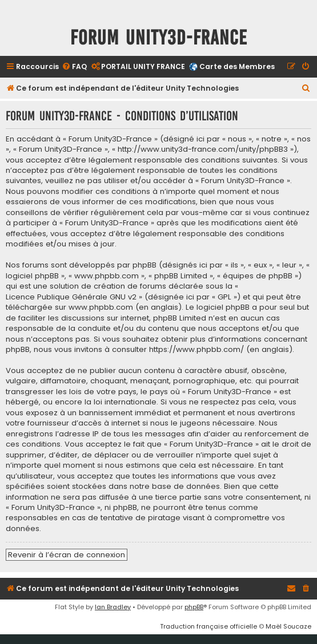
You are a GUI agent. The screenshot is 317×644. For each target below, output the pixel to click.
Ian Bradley (113, 607)
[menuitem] (74, 67)
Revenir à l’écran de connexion (67, 555)
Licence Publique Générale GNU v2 (71, 297)
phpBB (194, 607)
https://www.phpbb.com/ (196, 350)
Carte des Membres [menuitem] (237, 66)
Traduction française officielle (208, 626)
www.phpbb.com (101, 307)
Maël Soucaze (288, 626)
